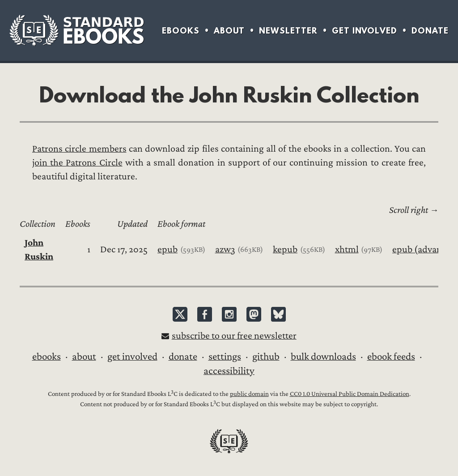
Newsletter (288, 30)
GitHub (266, 357)
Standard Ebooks (76, 30)
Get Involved (365, 30)
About (229, 30)
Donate (430, 30)
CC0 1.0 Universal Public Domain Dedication (350, 394)
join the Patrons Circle (77, 163)
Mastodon (254, 314)
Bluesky (278, 314)
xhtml (347, 249)
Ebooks (181, 30)
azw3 (225, 249)
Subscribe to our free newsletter (234, 336)
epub (168, 249)
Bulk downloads (323, 357)
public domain (249, 394)
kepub (285, 249)
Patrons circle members (79, 149)
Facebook (205, 314)
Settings (225, 357)
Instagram (229, 314)
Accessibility (229, 371)
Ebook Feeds (391, 357)
